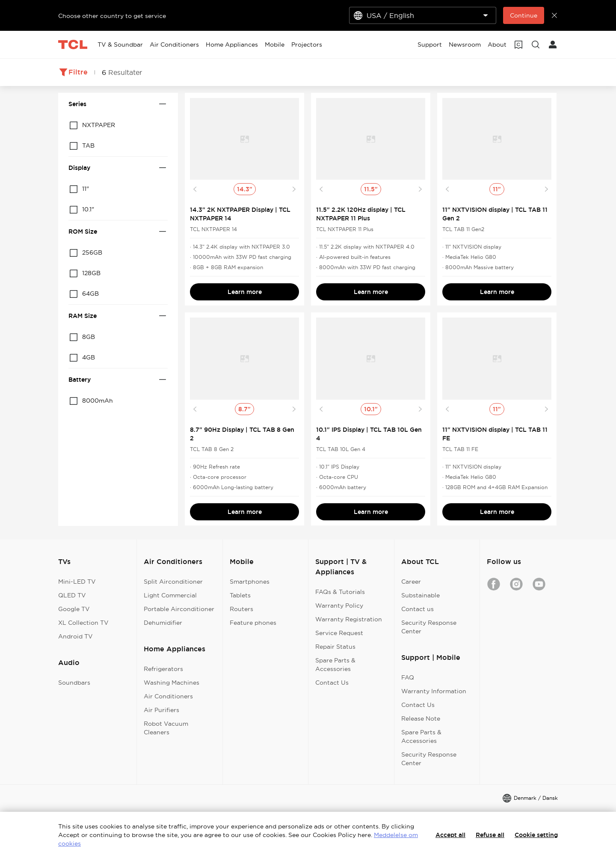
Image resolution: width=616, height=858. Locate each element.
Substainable (421, 595)
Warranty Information (434, 691)
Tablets (240, 595)
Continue (524, 15)
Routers (241, 609)
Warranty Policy (339, 606)
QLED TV (72, 595)
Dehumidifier (163, 623)
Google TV (74, 609)
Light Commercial (170, 595)
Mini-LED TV (77, 582)
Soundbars (74, 683)
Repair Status (335, 647)
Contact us (418, 609)
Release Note (421, 718)
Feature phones (253, 623)
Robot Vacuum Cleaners (166, 728)
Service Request (339, 633)
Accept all (450, 835)
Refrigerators (163, 669)
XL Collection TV (83, 623)
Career (411, 582)
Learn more (245, 292)
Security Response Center (429, 627)
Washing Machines (172, 683)
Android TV (76, 636)
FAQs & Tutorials (340, 592)
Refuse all (490, 835)
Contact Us (332, 683)
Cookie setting (536, 835)
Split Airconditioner (173, 582)
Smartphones (250, 582)
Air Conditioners (168, 696)
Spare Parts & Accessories (335, 665)
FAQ (408, 677)
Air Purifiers (161, 710)
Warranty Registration (349, 619)
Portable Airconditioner (179, 609)
